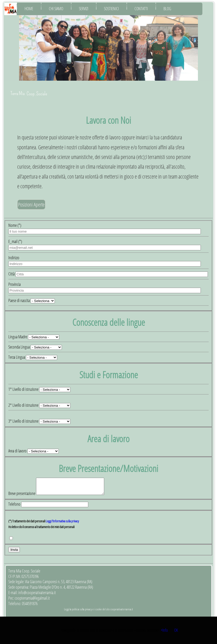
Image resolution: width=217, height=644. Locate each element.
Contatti (141, 9)
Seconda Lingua (19, 347)
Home (29, 9)
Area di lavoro (17, 451)
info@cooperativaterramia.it (37, 596)
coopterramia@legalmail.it (32, 601)
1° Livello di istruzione (24, 389)
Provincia (14, 284)
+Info (164, 630)
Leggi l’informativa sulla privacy (62, 524)
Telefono (15, 507)
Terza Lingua (17, 357)
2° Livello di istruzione (24, 405)
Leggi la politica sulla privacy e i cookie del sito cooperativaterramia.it (98, 612)
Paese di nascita (19, 300)
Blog (167, 9)
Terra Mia (17, 93)
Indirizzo (14, 258)
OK (176, 630)
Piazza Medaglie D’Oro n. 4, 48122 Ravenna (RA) (61, 590)
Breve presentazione (22, 497)
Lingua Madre (18, 337)
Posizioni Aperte (31, 205)
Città (12, 274)
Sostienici (111, 9)
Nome (15, 225)
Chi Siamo (56, 9)
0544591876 (30, 607)
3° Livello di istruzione (24, 421)
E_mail (15, 241)
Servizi (84, 9)
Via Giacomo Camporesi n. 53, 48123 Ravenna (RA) (59, 585)
